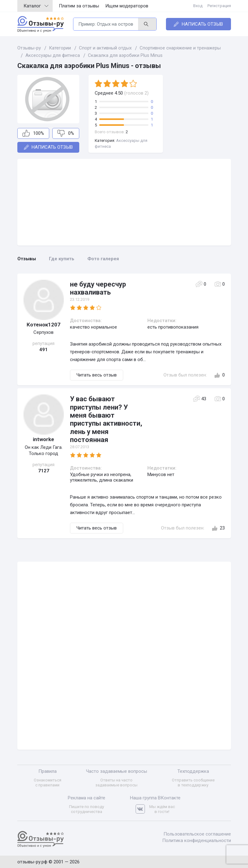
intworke (44, 439)
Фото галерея (103, 259)
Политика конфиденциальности (197, 840)
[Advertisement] (124, 202)
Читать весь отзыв (97, 375)
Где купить (62, 259)
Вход (198, 6)
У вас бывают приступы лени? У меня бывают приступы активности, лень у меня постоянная (106, 419)
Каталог (36, 6)
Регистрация (219, 6)
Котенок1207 (44, 325)
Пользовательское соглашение (197, 834)
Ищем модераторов (127, 6)
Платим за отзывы (79, 6)
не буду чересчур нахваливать (98, 288)
